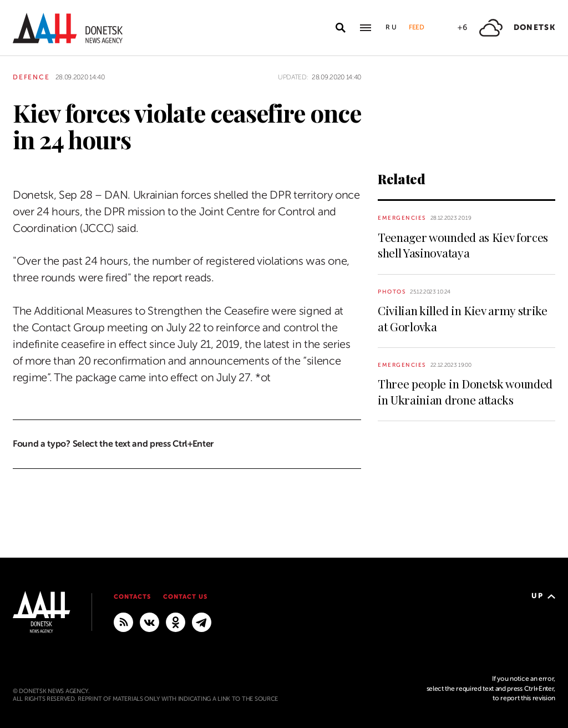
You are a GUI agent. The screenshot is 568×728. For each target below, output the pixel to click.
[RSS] (123, 621)
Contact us (185, 597)
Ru (392, 27)
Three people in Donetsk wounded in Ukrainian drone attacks (465, 391)
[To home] (68, 28)
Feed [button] (417, 27)
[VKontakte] (149, 621)
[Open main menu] (366, 28)
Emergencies (402, 218)
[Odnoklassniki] (176, 621)
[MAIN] (202, 621)
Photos (392, 292)
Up (543, 596)
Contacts (132, 597)
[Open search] (341, 28)
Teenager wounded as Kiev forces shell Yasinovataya (463, 245)
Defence (31, 77)
